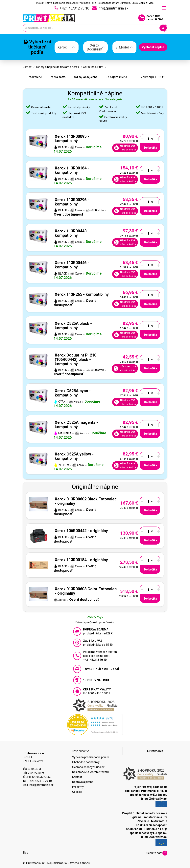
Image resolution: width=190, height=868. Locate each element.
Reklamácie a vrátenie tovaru (90, 772)
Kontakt (77, 777)
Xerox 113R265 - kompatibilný (82, 294)
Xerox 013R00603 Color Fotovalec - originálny (86, 591)
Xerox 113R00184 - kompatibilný (72, 170)
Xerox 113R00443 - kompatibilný (72, 233)
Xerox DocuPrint (93, 67)
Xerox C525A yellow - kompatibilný (74, 456)
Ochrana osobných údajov (88, 767)
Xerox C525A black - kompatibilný (73, 326)
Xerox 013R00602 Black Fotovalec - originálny (86, 501)
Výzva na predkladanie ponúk (91, 757)
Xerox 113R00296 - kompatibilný (72, 202)
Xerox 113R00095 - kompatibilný (72, 139)
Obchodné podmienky (86, 762)
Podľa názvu (58, 77)
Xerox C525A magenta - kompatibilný (76, 425)
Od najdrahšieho (116, 77)
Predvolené (34, 77)
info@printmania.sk (41, 785)
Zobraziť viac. (147, 3)
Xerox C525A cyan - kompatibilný (73, 393)
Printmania (155, 751)
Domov (27, 67)
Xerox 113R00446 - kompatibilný (72, 265)
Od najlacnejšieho (86, 77)
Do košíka (151, 148)
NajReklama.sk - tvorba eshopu (69, 863)
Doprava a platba (83, 782)
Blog (25, 853)
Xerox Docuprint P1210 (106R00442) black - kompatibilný (76, 359)
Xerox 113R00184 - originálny (81, 560)
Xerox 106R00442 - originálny (81, 531)
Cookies (77, 792)
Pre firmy (78, 787)
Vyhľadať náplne (153, 47)
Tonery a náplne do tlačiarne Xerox (57, 67)
